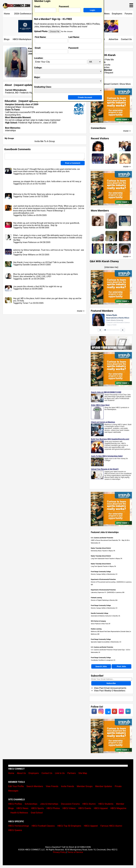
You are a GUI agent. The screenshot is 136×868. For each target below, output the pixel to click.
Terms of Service (75, 852)
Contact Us (126, 39)
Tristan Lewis (28, 197)
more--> (127, 131)
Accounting (28, 107)
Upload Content (110, 84)
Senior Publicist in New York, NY (101, 624)
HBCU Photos (53, 808)
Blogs (7, 39)
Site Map (83, 773)
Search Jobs (101, 666)
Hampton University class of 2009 (22, 104)
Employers (117, 14)
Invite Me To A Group (45, 141)
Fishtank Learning (96, 598)
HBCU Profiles (15, 804)
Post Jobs (122, 666)
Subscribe (111, 683)
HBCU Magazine (118, 808)
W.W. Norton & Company (98, 621)
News (107, 14)
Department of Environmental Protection (103, 579)
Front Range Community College (101, 572)
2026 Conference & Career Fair (29, 14)
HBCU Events (85, 808)
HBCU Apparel (101, 808)
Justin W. (27, 279)
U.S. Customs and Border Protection (102, 538)
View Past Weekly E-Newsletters (110, 691)
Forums (129, 14)
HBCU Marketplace (22, 39)
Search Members (35, 786)
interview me (111, 267)
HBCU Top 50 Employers (69, 826)
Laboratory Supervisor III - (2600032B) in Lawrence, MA (108, 592)
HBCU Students (106, 804)
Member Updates (104, 786)
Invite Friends (68, 786)
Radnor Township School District (101, 548)
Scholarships (31, 804)
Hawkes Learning (96, 629)
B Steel (26, 289)
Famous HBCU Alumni (111, 826)
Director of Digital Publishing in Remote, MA (104, 600)
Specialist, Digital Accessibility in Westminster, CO (106, 642)
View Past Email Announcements (110, 688)
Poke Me (110, 60)
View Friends (52, 786)
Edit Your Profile (16, 786)
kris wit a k (27, 184)
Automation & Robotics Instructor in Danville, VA (105, 616)
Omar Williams (29, 255)
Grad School (37, 813)
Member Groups (85, 786)
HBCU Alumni (89, 804)
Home (7, 14)
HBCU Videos (69, 808)
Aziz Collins (28, 215)
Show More (125, 84)
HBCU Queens (15, 830)
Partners (72, 773)
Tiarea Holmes (29, 228)
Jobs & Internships (49, 804)
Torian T (26, 303)
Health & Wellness (19, 813)
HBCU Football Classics (43, 826)
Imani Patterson (30, 242)
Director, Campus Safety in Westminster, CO (104, 574)
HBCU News (22, 808)
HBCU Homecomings (19, 826)
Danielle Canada (30, 265)
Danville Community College (100, 613)
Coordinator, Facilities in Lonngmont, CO (103, 660)
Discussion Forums (70, 804)
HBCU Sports (37, 808)
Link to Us (60, 773)
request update (24, 85)
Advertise (113, 39)
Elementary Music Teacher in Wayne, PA (103, 551)
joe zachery (28, 174)
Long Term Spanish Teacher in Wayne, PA (103, 566)
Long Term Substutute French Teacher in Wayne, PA (106, 559)
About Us (21, 773)
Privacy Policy (59, 852)
